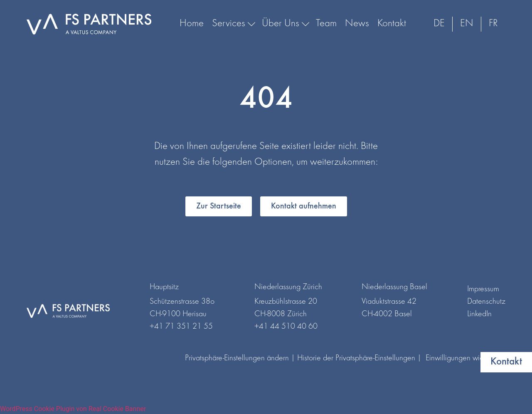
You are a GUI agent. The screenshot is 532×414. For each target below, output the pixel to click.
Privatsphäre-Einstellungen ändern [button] (237, 358)
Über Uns (285, 24)
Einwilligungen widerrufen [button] (465, 358)
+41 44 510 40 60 (286, 327)
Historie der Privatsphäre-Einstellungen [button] (356, 358)
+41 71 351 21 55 (181, 327)
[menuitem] (439, 24)
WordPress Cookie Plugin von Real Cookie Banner (73, 409)
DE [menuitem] (439, 24)
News (357, 24)
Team (326, 24)
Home (192, 24)
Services (233, 24)
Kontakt (392, 24)
